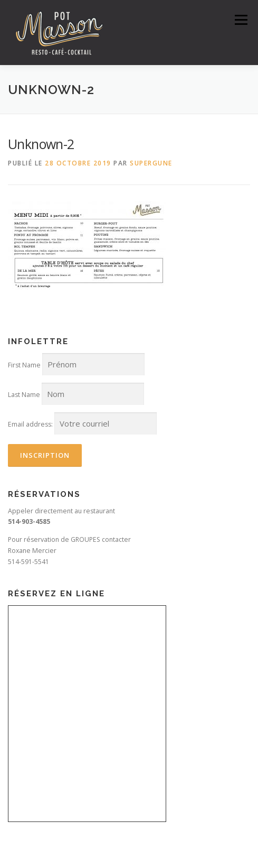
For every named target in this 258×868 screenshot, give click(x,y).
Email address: (30, 424)
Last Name (24, 395)
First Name (24, 365)
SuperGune (151, 163)
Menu (240, 20)
